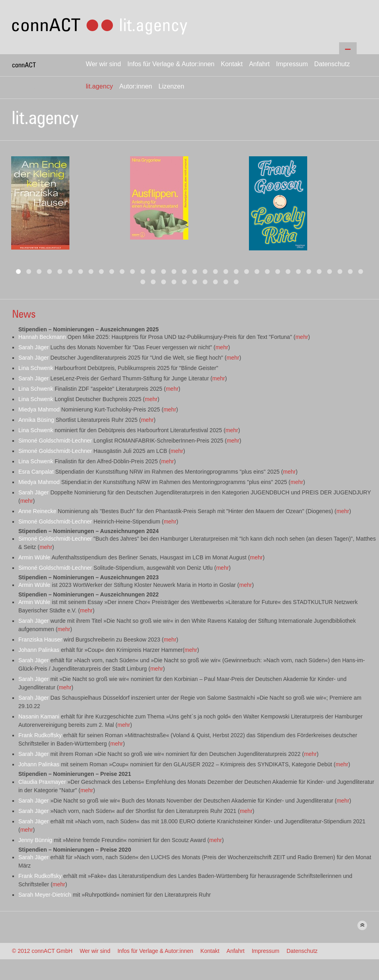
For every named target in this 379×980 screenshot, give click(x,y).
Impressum (292, 64)
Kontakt (232, 64)
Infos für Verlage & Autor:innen (171, 64)
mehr (302, 337)
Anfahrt (259, 64)
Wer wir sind (103, 64)
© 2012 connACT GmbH (42, 951)
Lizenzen (171, 86)
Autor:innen (136, 86)
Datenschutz (332, 64)
